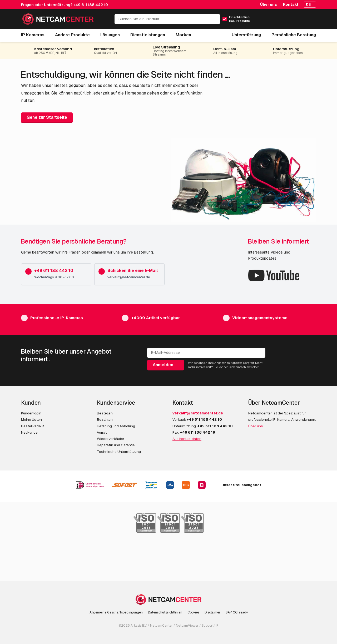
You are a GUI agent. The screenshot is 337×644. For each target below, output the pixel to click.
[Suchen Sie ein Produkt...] (167, 19)
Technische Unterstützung (119, 452)
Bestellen (105, 413)
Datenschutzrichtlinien (165, 612)
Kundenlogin (31, 413)
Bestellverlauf (33, 426)
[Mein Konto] (289, 21)
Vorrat (102, 432)
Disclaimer (212, 612)
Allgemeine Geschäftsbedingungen (116, 612)
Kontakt (291, 4)
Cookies (193, 612)
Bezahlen (105, 419)
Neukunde (29, 432)
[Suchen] (213, 19)
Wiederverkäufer (111, 439)
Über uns (269, 4)
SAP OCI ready (237, 612)
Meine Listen (31, 419)
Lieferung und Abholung (116, 426)
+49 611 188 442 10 (91, 5)
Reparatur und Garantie (116, 445)
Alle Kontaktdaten (187, 439)
